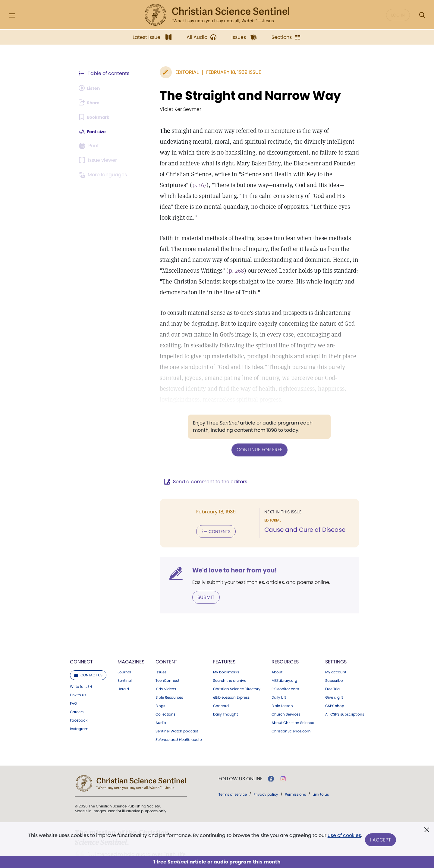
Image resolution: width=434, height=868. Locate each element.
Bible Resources (169, 673)
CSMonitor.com (285, 665)
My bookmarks (226, 648)
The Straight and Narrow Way (236, 96)
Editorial (173, 72)
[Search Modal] (422, 15)
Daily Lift (279, 673)
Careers (77, 688)
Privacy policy (266, 770)
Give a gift (334, 673)
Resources (285, 638)
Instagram (79, 705)
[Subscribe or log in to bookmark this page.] (96, 117)
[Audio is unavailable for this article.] (91, 88)
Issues (161, 648)
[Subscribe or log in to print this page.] (90, 146)
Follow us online (241, 755)
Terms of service (233, 770)
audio (179, 716)
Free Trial (333, 665)
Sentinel (125, 656)
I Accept (381, 840)
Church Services (286, 690)
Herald (123, 665)
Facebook (79, 696)
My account (336, 648)
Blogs (160, 682)
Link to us (78, 671)
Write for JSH (81, 663)
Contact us (88, 651)
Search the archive (230, 656)
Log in (398, 15)
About (277, 648)
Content (167, 638)
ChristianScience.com (291, 707)
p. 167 (280, 174)
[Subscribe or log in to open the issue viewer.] (99, 160)
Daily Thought (225, 690)
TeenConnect (167, 656)
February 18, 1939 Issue (219, 72)
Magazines (131, 638)
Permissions (295, 770)
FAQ (73, 679)
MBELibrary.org (284, 656)
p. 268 (181, 260)
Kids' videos (166, 665)
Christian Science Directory (237, 665)
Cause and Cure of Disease (298, 507)
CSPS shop (335, 682)
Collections (165, 690)
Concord (221, 682)
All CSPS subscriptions (345, 690)
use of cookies (343, 838)
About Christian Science (293, 699)
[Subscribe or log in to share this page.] (91, 102)
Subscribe (334, 656)
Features (224, 638)
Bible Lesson (282, 682)
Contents (201, 509)
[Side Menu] (12, 15)
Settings (336, 638)
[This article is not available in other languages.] (104, 175)
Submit (192, 573)
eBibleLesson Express (231, 673)
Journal (124, 648)
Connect (81, 638)
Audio (161, 699)
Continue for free (252, 428)
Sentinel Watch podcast (177, 707)
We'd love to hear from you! (220, 547)
